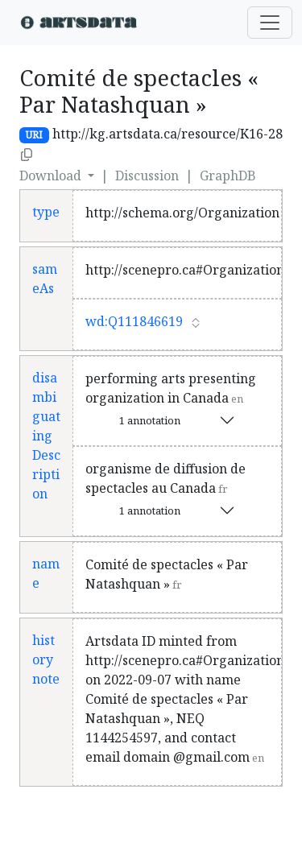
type (46, 212)
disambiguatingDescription (46, 436)
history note (46, 659)
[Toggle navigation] (270, 23)
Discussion (147, 176)
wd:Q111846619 (134, 321)
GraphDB (228, 176)
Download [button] (52, 176)
